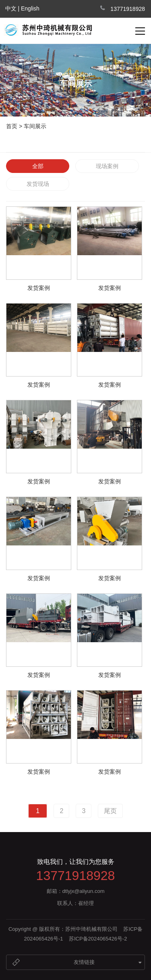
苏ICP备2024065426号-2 (98, 939)
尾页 (110, 811)
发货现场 (38, 184)
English (30, 8)
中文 (11, 8)
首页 (12, 126)
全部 (38, 166)
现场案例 (107, 166)
